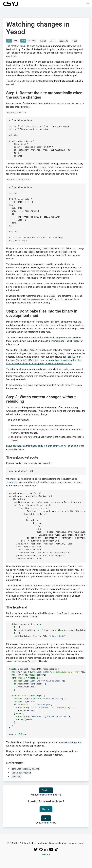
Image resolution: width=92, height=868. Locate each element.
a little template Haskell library (64, 341)
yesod (52, 41)
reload (74, 41)
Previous (46, 790)
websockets (63, 41)
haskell (43, 41)
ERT (9, 41)
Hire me (46, 809)
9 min (15, 41)
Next (46, 818)
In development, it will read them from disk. (51, 364)
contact (46, 854)
